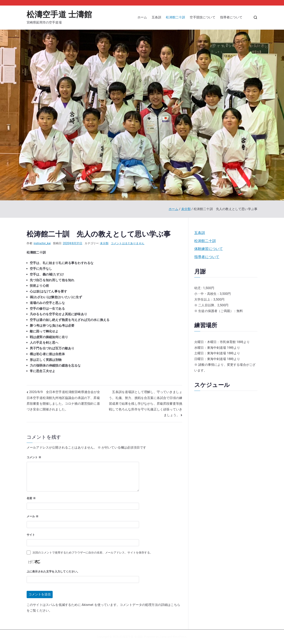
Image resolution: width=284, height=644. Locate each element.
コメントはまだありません (128, 243)
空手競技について (202, 17)
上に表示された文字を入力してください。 (53, 571)
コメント (34, 457)
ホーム (142, 17)
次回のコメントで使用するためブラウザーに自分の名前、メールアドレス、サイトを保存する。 (93, 553)
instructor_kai (42, 243)
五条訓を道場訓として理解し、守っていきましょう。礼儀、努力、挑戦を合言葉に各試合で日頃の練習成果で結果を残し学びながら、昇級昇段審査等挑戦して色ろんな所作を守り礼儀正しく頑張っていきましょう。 (146, 403)
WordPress (180, 637)
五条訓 (156, 17)
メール (33, 516)
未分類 (104, 243)
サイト (31, 535)
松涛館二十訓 (175, 17)
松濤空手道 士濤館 (59, 15)
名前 (31, 498)
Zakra (163, 637)
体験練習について (209, 249)
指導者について (233, 17)
